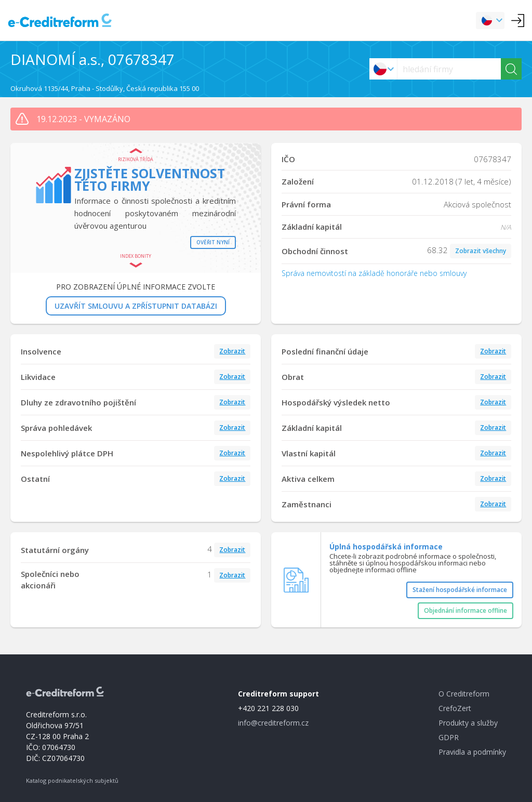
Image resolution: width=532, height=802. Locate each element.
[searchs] (449, 69)
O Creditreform (464, 694)
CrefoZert (455, 708)
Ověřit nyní (213, 242)
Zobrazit (232, 351)
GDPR (449, 737)
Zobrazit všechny (481, 251)
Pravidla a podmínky (472, 752)
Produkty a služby (468, 723)
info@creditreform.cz (273, 723)
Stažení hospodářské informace (460, 590)
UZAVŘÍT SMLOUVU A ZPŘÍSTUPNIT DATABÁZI (136, 306)
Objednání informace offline (465, 610)
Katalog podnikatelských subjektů (72, 780)
